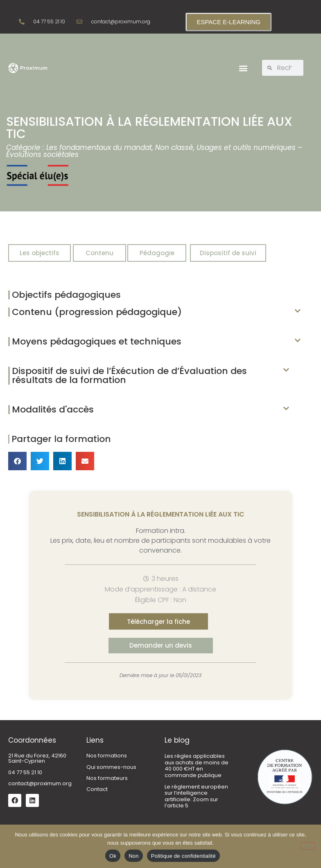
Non (134, 856)
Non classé (174, 147)
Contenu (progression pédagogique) (97, 312)
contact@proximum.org (40, 783)
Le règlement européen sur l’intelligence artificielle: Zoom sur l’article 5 (196, 796)
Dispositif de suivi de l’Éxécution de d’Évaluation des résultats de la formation (129, 375)
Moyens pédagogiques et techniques (97, 341)
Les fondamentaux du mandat (99, 147)
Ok (113, 856)
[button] (243, 68)
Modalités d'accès (53, 409)
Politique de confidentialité (183, 856)
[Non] (308, 846)
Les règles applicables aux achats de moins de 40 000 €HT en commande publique (197, 766)
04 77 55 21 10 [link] (25, 772)
